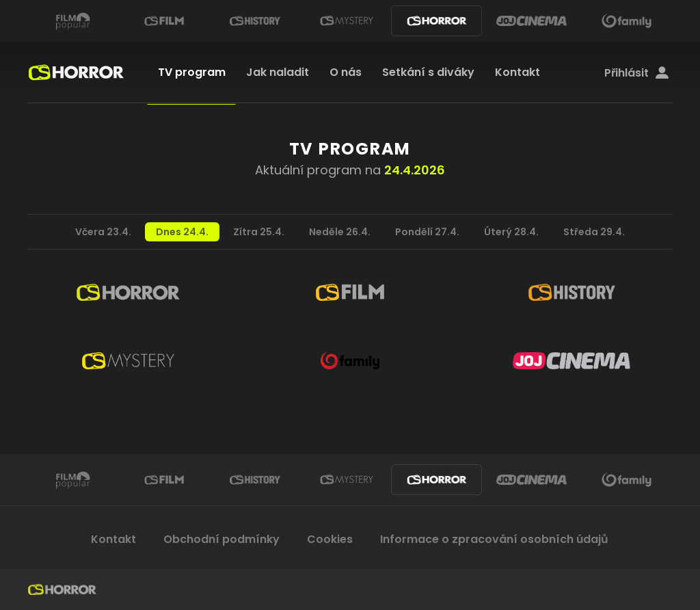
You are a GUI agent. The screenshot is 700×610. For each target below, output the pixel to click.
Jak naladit (278, 72)
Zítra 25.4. (259, 232)
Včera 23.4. (103, 232)
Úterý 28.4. (511, 232)
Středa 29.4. (594, 232)
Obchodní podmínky (221, 539)
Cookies (330, 539)
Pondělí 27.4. (427, 232)
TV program (192, 72)
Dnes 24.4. (182, 232)
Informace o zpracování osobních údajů (494, 539)
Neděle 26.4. (340, 232)
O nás (346, 72)
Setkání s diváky (428, 72)
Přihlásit (636, 73)
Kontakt (517, 72)
